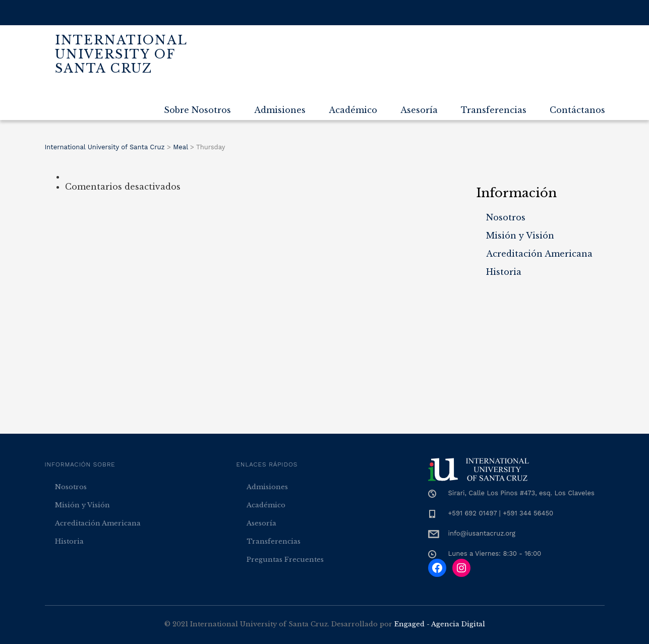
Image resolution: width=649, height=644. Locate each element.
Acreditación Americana (539, 254)
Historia (504, 272)
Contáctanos (577, 110)
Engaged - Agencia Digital (440, 624)
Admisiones (280, 110)
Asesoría (419, 110)
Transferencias (494, 110)
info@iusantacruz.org (482, 533)
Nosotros (506, 217)
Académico (353, 110)
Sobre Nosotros (197, 110)
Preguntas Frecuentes (285, 560)
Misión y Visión (520, 236)
